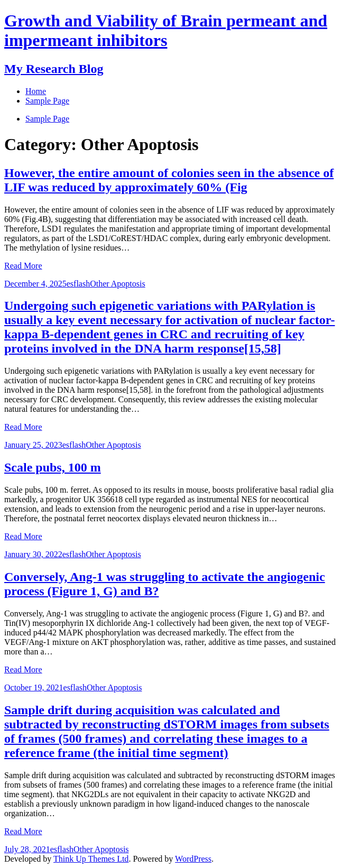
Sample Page (47, 119)
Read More (23, 266)
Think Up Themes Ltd (91, 859)
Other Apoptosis (117, 284)
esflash (78, 284)
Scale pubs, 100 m (53, 467)
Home (36, 91)
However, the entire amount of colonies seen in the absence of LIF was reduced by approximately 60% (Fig (169, 180)
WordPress (193, 859)
